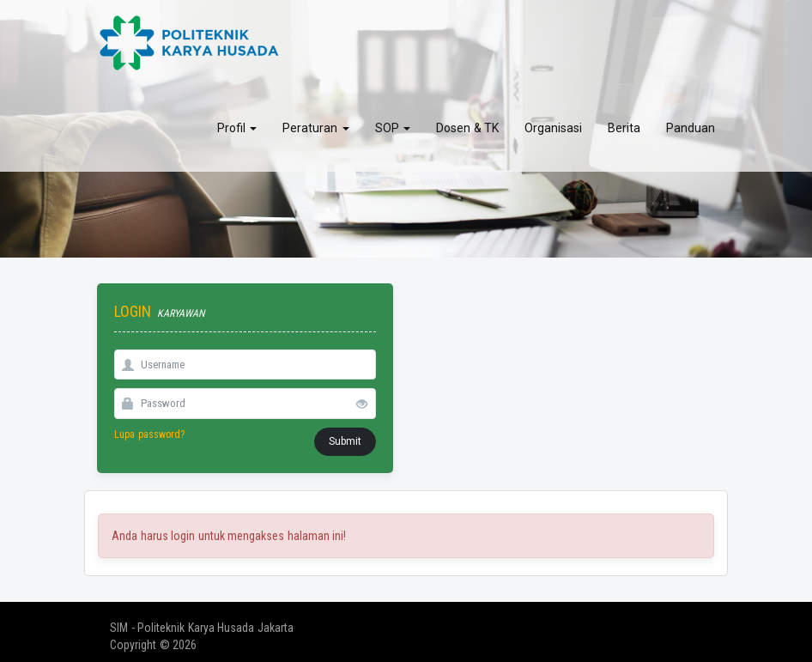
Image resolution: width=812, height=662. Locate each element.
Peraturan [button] (316, 125)
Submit (345, 441)
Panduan (691, 125)
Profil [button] (237, 125)
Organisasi (553, 125)
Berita (624, 125)
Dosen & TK (467, 125)
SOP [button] (393, 125)
